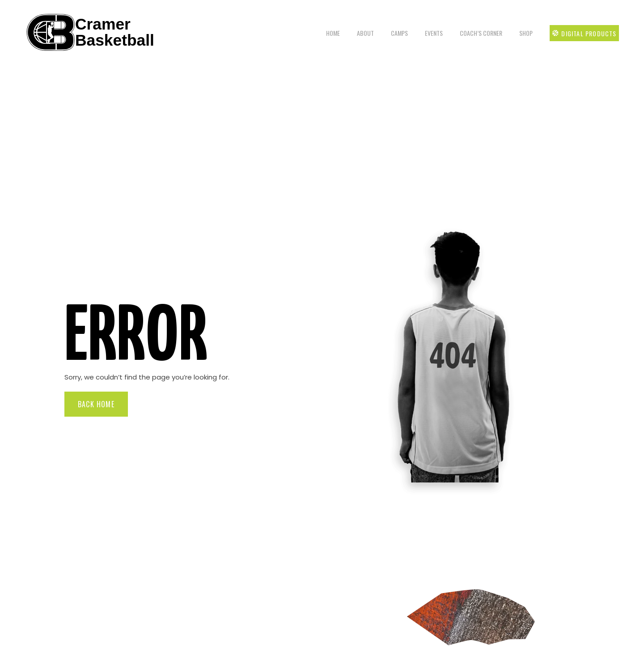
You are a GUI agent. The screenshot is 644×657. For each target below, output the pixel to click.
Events (433, 33)
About (364, 33)
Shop (525, 33)
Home (332, 33)
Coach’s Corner (480, 33)
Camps (398, 33)
